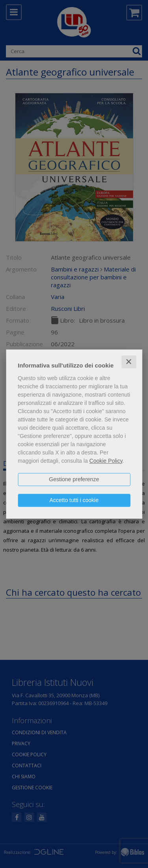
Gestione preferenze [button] (74, 479)
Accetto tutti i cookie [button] (74, 500)
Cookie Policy (106, 461)
